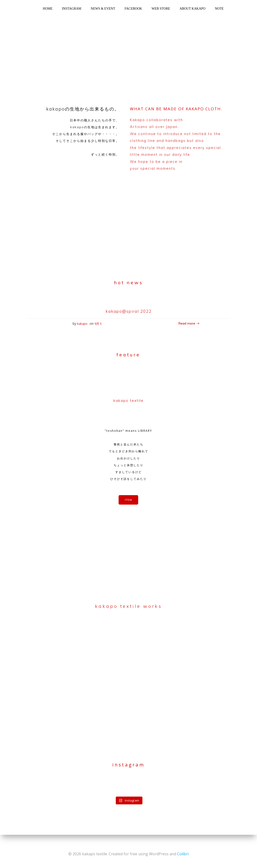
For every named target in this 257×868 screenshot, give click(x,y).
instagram (72, 9)
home (48, 9)
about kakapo (192, 9)
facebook (133, 9)
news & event (103, 9)
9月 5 (98, 325)
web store (161, 9)
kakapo (82, 325)
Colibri (183, 854)
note (219, 9)
